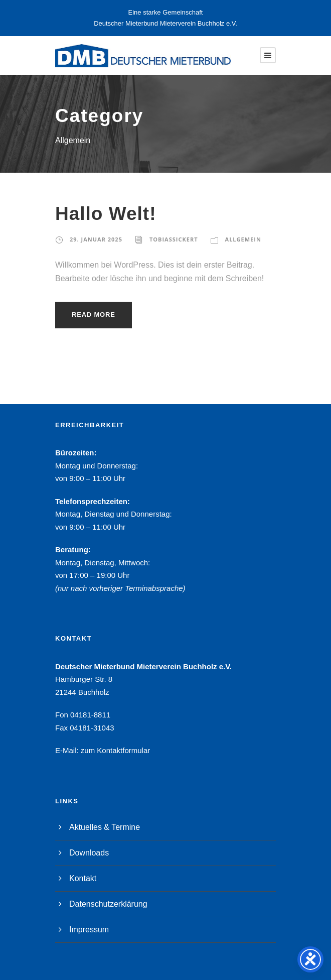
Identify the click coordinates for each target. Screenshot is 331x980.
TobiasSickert (174, 239)
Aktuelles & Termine (105, 827)
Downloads (89, 853)
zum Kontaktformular (115, 750)
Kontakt (83, 878)
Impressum (89, 930)
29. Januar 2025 (96, 239)
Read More (94, 315)
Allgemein (243, 239)
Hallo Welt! (106, 214)
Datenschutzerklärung (108, 904)
